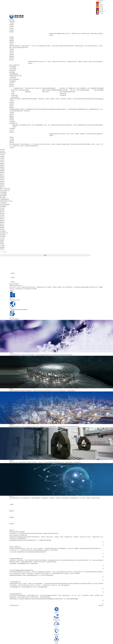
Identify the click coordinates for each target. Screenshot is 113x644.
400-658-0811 (86, 632)
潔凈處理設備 (17, 87)
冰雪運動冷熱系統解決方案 (16, 536)
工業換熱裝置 (12, 73)
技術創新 (11, 94)
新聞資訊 (11, 35)
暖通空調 (11, 52)
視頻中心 (11, 42)
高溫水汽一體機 (28, 541)
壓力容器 (27, 82)
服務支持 (11, 105)
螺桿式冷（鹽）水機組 (89, 82)
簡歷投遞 (11, 130)
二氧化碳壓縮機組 (20, 541)
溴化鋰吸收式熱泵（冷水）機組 (58, 576)
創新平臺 (11, 95)
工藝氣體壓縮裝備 (13, 70)
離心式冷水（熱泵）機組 (79, 84)
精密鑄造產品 (28, 84)
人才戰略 (11, 128)
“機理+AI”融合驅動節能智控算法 (29, 553)
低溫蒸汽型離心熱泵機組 (35, 576)
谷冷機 (15, 86)
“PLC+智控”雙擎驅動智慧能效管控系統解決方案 (20, 548)
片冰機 (15, 84)
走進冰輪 (11, 19)
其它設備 (11, 78)
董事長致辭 (12, 21)
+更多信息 (16, 582)
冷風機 (32, 84)
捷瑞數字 (11, 641)
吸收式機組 (12, 68)
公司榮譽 (11, 26)
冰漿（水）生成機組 (36, 519)
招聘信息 (11, 131)
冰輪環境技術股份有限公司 (23, 637)
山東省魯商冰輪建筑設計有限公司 (58, 639)
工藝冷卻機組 (12, 65)
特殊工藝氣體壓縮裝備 (58, 84)
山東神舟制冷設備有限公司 (72, 639)
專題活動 (101, 582)
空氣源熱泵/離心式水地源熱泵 (16, 576)
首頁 (28, 629)
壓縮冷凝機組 (87, 84)
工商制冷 (11, 50)
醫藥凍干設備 (50, 84)
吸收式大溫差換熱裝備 (68, 86)
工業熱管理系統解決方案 (15, 571)
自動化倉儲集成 (17, 89)
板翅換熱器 (33, 86)
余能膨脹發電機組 (69, 576)
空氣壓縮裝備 (56, 82)
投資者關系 (12, 118)
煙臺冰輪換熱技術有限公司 (97, 639)
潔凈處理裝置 (40, 530)
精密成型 (11, 55)
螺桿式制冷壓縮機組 (99, 82)
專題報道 (11, 40)
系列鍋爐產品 (12, 76)
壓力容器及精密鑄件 (14, 74)
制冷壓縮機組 (12, 63)
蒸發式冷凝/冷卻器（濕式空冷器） (39, 82)
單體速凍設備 (50, 82)
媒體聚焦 (11, 39)
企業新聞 (11, 37)
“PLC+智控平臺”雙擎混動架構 (43, 553)
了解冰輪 (11, 22)
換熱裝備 (29, 519)
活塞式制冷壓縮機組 (99, 84)
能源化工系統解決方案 (15, 525)
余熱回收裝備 (66, 87)
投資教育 (11, 121)
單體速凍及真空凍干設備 (15, 71)
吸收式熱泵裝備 (66, 84)
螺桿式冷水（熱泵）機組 (79, 82)
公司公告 (11, 120)
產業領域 (11, 48)
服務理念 (11, 107)
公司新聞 (11, 582)
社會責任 (11, 29)
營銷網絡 (11, 108)
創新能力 (11, 97)
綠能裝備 (11, 53)
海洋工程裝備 (25, 530)
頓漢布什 (44, 639)
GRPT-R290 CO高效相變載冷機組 (37, 564)
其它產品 (75, 86)
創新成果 (11, 99)
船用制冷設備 (17, 82)
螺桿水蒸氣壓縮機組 (46, 576)
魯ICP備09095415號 (35, 637)
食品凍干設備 (50, 86)
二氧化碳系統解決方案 (15, 559)
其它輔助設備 (66, 89)
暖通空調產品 (12, 66)
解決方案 (11, 81)
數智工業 (11, 56)
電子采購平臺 (73, 629)
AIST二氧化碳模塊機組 (23, 564)
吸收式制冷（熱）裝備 (68, 82)
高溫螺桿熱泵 (26, 576)
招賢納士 (11, 126)
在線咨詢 (11, 110)
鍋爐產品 (23, 82)
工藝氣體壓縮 (19, 530)
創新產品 (11, 79)
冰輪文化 (11, 27)
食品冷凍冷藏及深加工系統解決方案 (18, 514)
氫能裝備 (35, 530)
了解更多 (51, 34)
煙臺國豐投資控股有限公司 (85, 639)
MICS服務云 (12, 112)
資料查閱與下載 (13, 113)
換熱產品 (34, 541)
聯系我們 (11, 30)
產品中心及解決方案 (14, 61)
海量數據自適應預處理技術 (16, 553)
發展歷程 (11, 24)
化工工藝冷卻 (12, 530)
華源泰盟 (48, 639)
